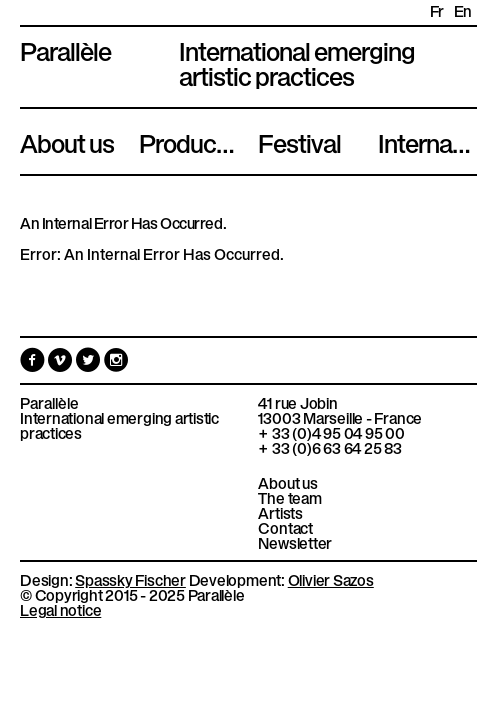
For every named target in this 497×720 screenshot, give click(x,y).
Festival (299, 141)
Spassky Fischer (130, 579)
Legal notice (60, 609)
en (463, 10)
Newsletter (295, 542)
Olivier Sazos (331, 579)
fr (437, 10)
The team (289, 497)
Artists (280, 512)
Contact (285, 527)
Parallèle (65, 49)
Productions (188, 141)
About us (67, 141)
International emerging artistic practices (119, 425)
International (427, 141)
